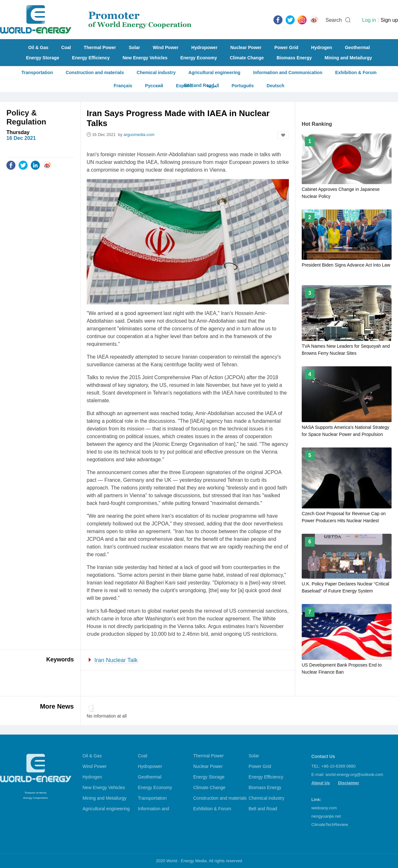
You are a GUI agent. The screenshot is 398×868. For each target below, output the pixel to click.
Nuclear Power (246, 47)
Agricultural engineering (214, 72)
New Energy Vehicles (145, 58)
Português (242, 86)
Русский (154, 86)
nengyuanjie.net (326, 816)
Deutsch (276, 86)
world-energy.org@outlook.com (354, 774)
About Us (321, 783)
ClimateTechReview (330, 825)
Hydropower (204, 47)
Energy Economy (199, 58)
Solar (134, 47)
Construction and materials (95, 72)
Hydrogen (321, 47)
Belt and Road (263, 809)
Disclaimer (349, 783)
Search (334, 20)
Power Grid (286, 47)
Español (185, 86)
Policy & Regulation (26, 117)
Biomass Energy (294, 58)
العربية (213, 86)
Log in (369, 20)
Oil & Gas (38, 47)
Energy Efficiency (91, 58)
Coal (66, 47)
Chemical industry (156, 72)
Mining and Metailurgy (348, 58)
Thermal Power (100, 47)
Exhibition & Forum (356, 72)
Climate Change (247, 58)
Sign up (389, 20)
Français (123, 86)
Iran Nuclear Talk (116, 660)
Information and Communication (288, 72)
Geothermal (357, 47)
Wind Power (166, 47)
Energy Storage (43, 58)
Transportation (37, 72)
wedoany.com (324, 808)
